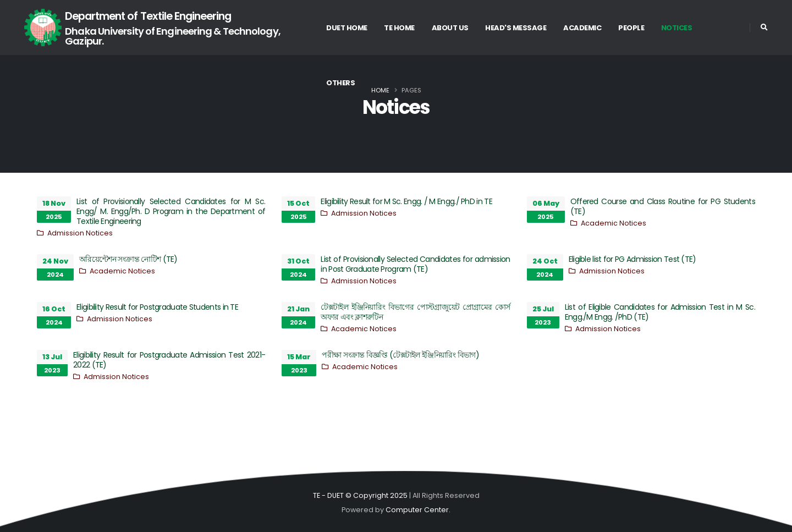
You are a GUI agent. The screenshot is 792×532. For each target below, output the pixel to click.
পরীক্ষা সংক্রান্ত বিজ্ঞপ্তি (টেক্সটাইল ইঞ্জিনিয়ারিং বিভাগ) (400, 355)
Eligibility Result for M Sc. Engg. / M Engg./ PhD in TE (406, 201)
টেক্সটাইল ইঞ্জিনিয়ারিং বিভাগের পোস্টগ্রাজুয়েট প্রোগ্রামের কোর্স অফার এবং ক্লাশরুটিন (415, 312)
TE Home (399, 28)
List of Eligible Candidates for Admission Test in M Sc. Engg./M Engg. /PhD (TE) (660, 312)
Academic (582, 28)
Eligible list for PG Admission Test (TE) (632, 259)
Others (340, 83)
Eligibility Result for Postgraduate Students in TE (157, 307)
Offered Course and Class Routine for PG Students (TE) (663, 206)
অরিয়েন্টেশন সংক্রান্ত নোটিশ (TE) (128, 259)
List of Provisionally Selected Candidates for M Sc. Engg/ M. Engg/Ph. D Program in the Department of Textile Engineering (171, 211)
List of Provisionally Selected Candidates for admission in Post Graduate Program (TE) (415, 264)
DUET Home (347, 28)
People (631, 28)
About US (450, 28)
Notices (677, 28)
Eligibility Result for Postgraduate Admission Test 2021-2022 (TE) (169, 360)
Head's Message (516, 28)
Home (380, 90)
